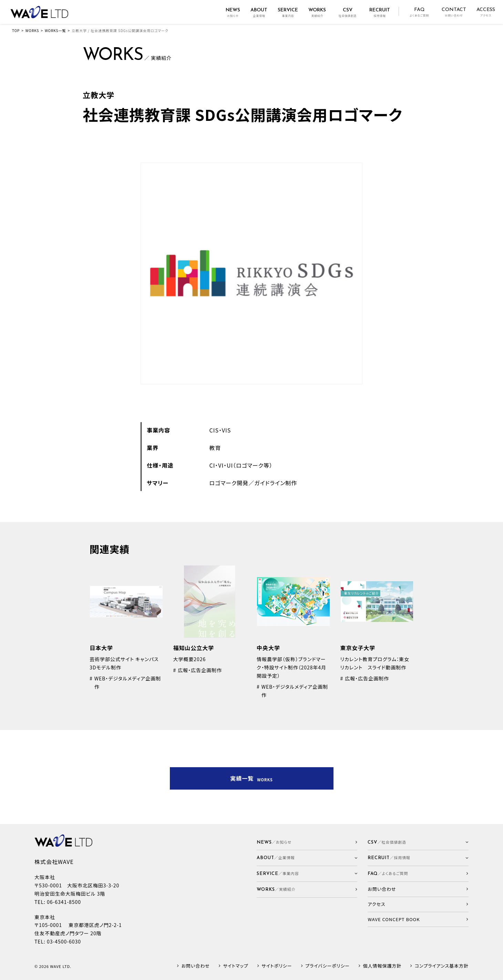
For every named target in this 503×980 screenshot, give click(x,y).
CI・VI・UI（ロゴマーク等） (241, 465)
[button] (307, 858)
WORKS (32, 30)
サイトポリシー (277, 966)
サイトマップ (235, 966)
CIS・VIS (220, 430)
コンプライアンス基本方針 (442, 966)
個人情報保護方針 (382, 966)
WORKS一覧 (55, 30)
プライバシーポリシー (327, 966)
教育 (215, 448)
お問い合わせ (196, 966)
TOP (16, 30)
